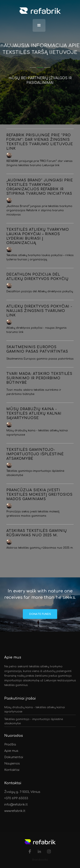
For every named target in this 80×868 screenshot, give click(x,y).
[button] (39, 25)
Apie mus (11, 751)
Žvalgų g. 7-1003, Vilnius (23, 792)
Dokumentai (14, 757)
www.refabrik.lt (15, 811)
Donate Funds (40, 614)
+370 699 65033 (16, 798)
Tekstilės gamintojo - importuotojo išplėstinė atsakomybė (34, 721)
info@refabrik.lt (16, 805)
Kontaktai (12, 770)
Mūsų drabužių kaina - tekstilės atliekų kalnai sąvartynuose (35, 709)
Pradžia (10, 744)
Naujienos (12, 764)
